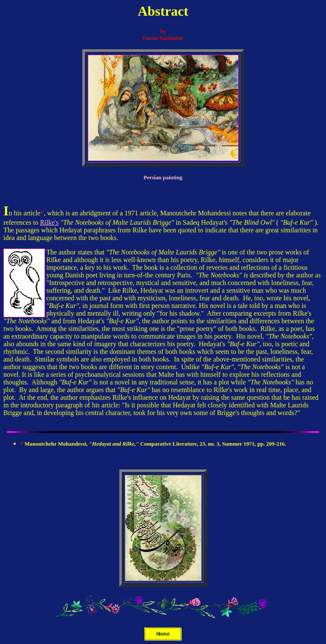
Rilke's (49, 222)
